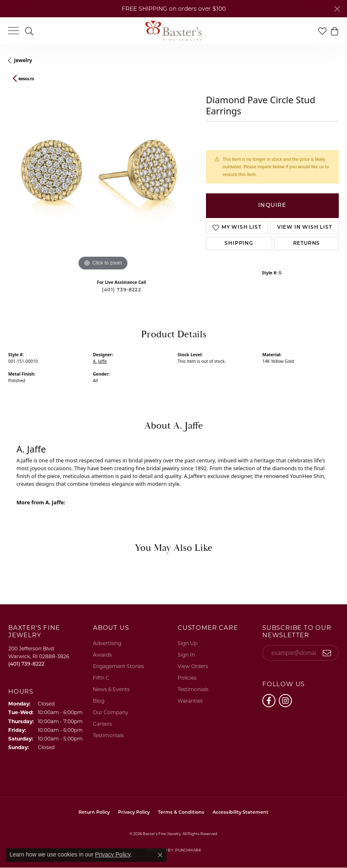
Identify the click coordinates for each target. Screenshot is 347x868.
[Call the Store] (26, 664)
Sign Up (187, 643)
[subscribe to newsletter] (327, 653)
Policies (187, 678)
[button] (29, 31)
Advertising (107, 643)
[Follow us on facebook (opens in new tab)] (269, 701)
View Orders (193, 666)
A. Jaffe (100, 361)
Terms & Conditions (181, 813)
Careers (102, 724)
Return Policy (94, 813)
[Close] (337, 9)
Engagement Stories (118, 666)
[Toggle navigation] (14, 31)
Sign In (186, 655)
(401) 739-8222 (121, 290)
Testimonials (108, 735)
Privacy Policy (134, 813)
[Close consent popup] (160, 855)
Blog (99, 701)
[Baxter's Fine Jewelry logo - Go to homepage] (173, 31)
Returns (307, 244)
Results (26, 79)
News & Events (111, 689)
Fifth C (101, 678)
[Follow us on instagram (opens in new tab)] (285, 701)
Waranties (190, 701)
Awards (102, 655)
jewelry (23, 60)
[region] (103, 178)
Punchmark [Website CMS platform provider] (188, 850)
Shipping (239, 244)
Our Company (111, 712)
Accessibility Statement (241, 813)
